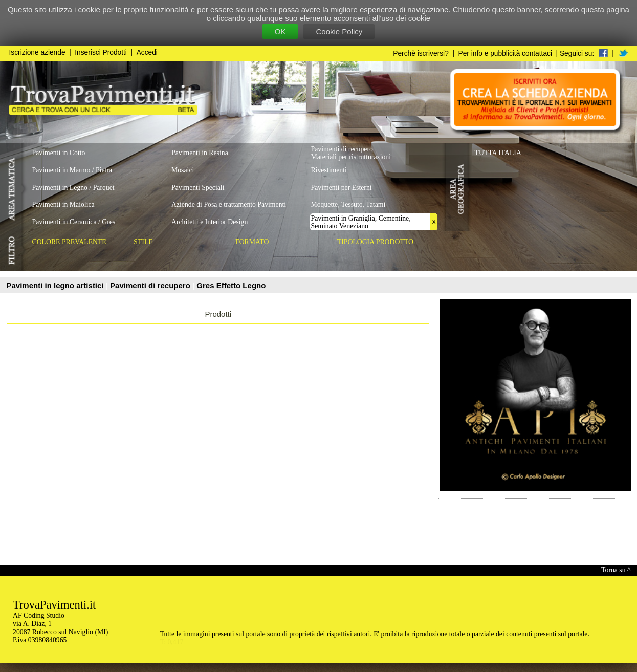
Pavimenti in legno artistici (56, 285)
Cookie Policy (339, 31)
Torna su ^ (616, 570)
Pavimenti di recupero (151, 285)
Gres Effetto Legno (231, 285)
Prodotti (218, 314)
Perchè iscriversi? (421, 53)
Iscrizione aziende (37, 52)
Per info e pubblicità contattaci (505, 53)
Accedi (147, 52)
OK (280, 31)
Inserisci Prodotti (101, 52)
